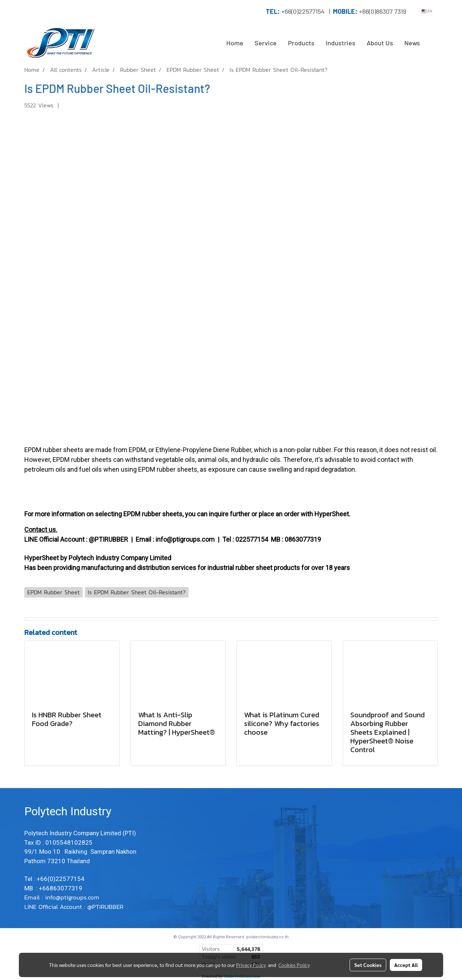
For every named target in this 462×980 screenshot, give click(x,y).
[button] (432, 43)
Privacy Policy (251, 965)
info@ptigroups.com (73, 897)
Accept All (406, 965)
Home (235, 43)
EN (427, 11)
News (412, 43)
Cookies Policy (294, 965)
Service (266, 43)
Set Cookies (368, 965)
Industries (341, 43)
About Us (380, 43)
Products (301, 43)
